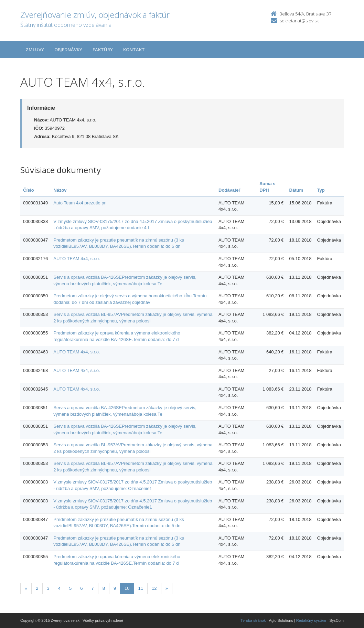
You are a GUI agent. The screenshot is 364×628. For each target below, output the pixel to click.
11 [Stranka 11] (141, 588)
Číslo (29, 190)
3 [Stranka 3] (48, 588)
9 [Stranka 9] (115, 588)
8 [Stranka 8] (104, 588)
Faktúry (103, 50)
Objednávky (68, 50)
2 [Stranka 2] (37, 588)
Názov (60, 190)
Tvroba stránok (253, 620)
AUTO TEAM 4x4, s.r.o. (77, 259)
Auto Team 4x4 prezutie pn (80, 203)
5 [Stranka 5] (70, 588)
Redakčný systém (311, 620)
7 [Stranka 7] (92, 588)
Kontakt (134, 50)
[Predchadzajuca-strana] (26, 589)
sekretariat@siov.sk (299, 21)
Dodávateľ (229, 190)
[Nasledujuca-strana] (167, 589)
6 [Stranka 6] (81, 588)
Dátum (296, 190)
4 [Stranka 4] (59, 588)
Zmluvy (35, 50)
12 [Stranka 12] (154, 588)
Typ (321, 190)
